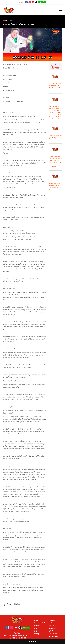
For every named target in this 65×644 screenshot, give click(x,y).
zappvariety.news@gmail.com (18, 636)
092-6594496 (13, 638)
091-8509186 (22, 638)
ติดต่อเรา (22, 2)
